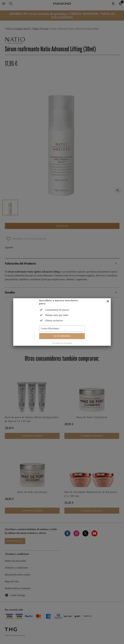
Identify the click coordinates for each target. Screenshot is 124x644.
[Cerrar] (108, 301)
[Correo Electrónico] (62, 329)
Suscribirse (62, 336)
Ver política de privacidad (62, 343)
